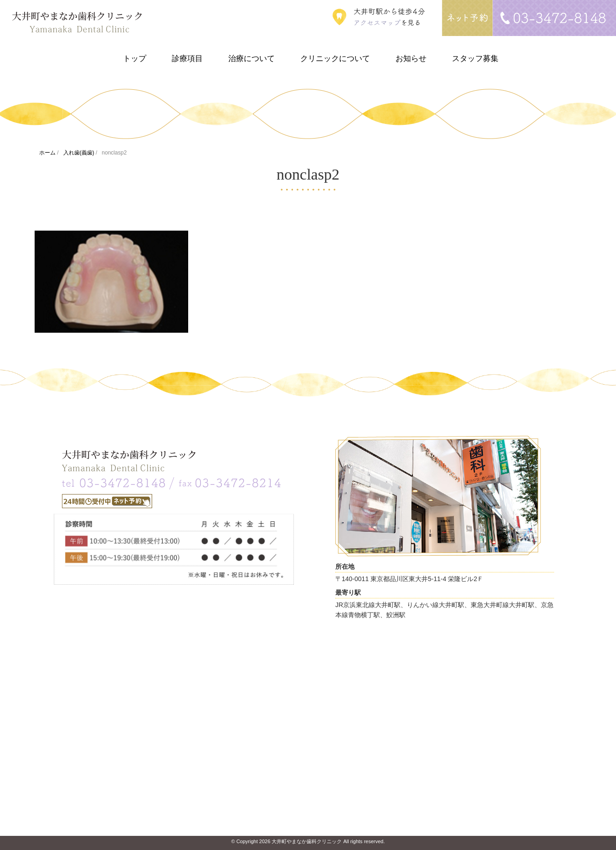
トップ (135, 59)
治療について (252, 59)
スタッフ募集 (475, 59)
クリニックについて (335, 59)
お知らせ (411, 59)
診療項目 (187, 59)
